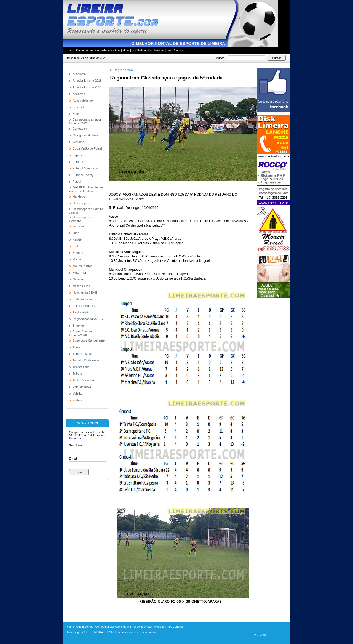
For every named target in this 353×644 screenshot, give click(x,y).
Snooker (78, 326)
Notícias (159, 50)
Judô (76, 233)
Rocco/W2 (260, 635)
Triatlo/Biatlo (81, 367)
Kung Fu (79, 253)
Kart (76, 246)
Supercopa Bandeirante (89, 340)
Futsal (77, 182)
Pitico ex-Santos (84, 306)
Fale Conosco (175, 50)
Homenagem (81, 203)
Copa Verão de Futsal (87, 148)
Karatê (77, 239)
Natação (78, 279)
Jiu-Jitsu (78, 226)
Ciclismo (79, 142)
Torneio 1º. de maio (86, 360)
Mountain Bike (82, 266)
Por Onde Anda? (142, 50)
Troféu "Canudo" (84, 380)
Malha (77, 259)
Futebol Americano (85, 168)
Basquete (79, 107)
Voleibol (78, 393)
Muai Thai (79, 273)
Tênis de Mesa (83, 354)
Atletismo (79, 94)
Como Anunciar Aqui (108, 50)
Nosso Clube (81, 286)
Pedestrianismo (83, 299)
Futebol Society (83, 175)
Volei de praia (82, 387)
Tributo (77, 374)
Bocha (77, 114)
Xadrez (78, 400)
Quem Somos (85, 50)
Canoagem (80, 129)
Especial (79, 155)
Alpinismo (79, 74)
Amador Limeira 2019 (87, 87)
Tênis (77, 347)
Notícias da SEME (85, 292)
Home (70, 50)
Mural (126, 50)
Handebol (79, 196)
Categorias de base (86, 135)
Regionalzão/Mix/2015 (88, 319)
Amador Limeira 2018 (87, 81)
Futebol (78, 162)
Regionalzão (81, 312)
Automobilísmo (83, 100)
